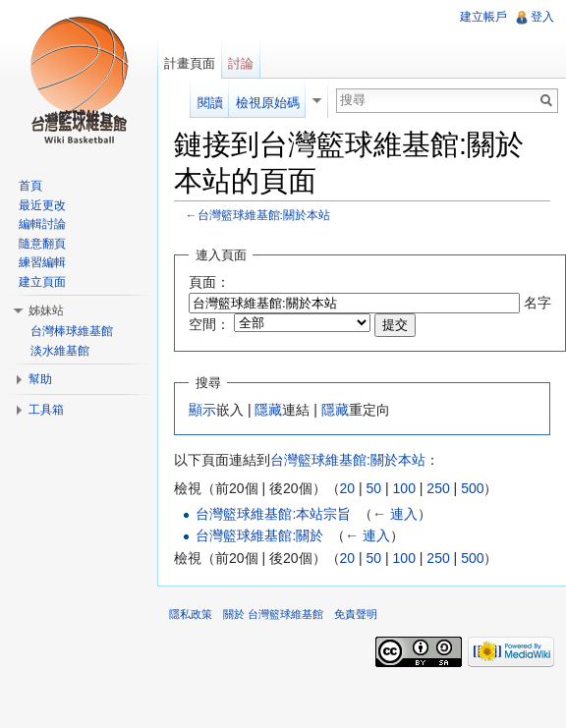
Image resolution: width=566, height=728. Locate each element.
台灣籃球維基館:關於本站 (264, 215)
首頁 (30, 186)
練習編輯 (42, 262)
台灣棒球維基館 (72, 331)
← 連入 (395, 514)
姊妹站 (46, 310)
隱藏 (268, 410)
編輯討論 (42, 224)
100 (404, 488)
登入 (542, 17)
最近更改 (42, 205)
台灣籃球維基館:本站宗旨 (273, 514)
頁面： (209, 282)
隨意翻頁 (42, 244)
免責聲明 (356, 614)
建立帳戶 (483, 17)
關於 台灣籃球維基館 (273, 614)
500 (472, 488)
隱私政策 (191, 614)
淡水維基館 (60, 351)
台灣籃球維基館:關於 (259, 535)
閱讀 (210, 103)
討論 (241, 63)
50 (374, 488)
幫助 (40, 379)
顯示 (202, 410)
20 (348, 488)
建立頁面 (42, 282)
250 (438, 488)
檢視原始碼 (268, 103)
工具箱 (46, 410)
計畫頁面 (190, 63)
